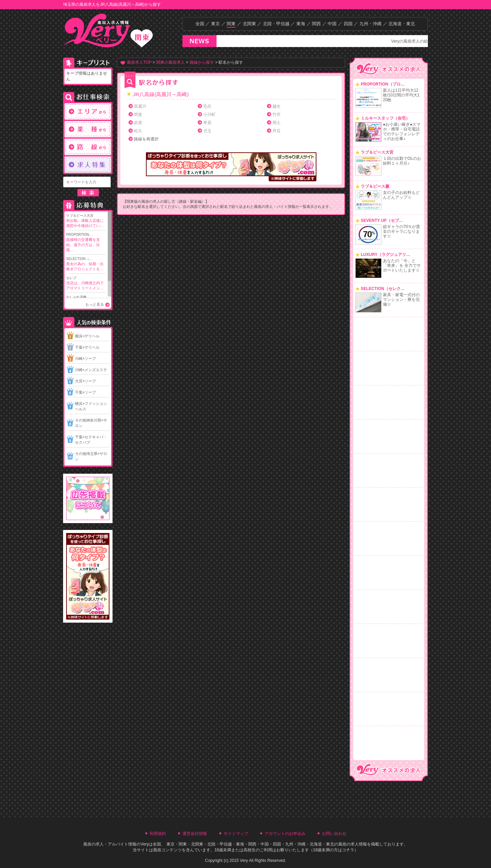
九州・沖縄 (370, 24)
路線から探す (202, 62)
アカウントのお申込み (285, 834)
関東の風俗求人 (170, 62)
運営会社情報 (195, 834)
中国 (332, 24)
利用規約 (158, 834)
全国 (200, 24)
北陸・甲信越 (276, 24)
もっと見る (95, 304)
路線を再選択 (146, 139)
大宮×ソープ (85, 381)
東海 (301, 24)
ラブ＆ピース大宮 (86, 221)
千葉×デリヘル (87, 347)
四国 (348, 24)
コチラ (348, 850)
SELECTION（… (86, 264)
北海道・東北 (402, 24)
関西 (316, 24)
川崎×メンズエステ (91, 370)
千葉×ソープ (85, 392)
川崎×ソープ (85, 359)
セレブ (86, 283)
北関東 (249, 24)
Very (145, 844)
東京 (215, 24)
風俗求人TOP (139, 62)
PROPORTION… (86, 243)
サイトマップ (236, 834)
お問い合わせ (334, 834)
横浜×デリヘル (87, 336)
